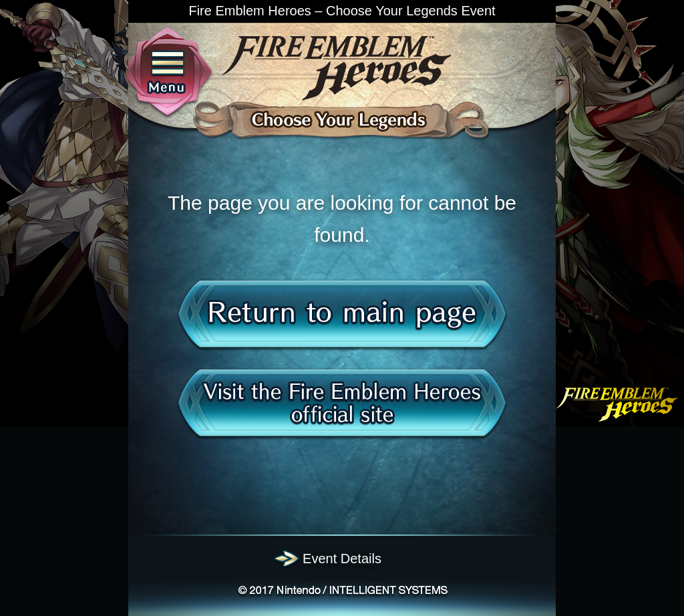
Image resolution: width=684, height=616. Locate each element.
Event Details (342, 559)
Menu (168, 73)
